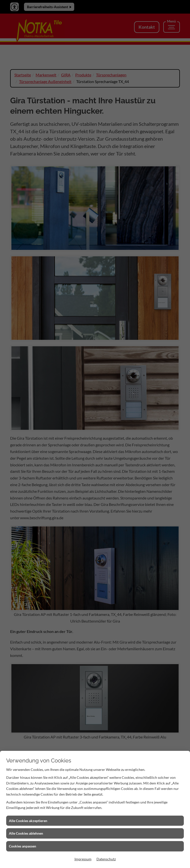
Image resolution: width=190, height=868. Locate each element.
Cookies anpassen (23, 846)
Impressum (83, 859)
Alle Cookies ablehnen (26, 833)
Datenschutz (106, 859)
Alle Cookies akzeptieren (28, 821)
